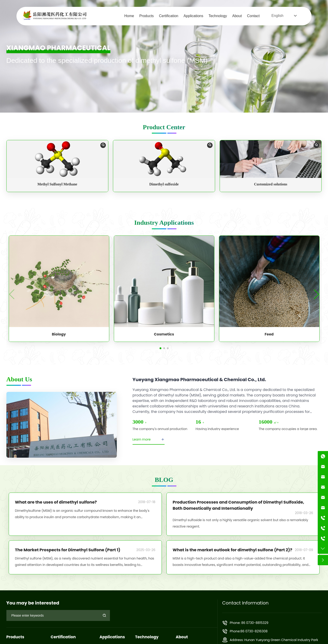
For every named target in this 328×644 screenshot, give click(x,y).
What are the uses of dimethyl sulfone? (56, 502)
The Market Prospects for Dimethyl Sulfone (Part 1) (68, 550)
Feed (269, 334)
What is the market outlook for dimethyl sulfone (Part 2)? (232, 550)
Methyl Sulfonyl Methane (57, 184)
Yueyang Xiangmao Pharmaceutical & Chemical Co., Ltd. (199, 380)
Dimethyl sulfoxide (164, 184)
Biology (59, 334)
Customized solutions (271, 184)
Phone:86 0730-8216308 (249, 631)
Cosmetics (164, 334)
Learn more (149, 439)
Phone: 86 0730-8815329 (249, 623)
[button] (160, 348)
